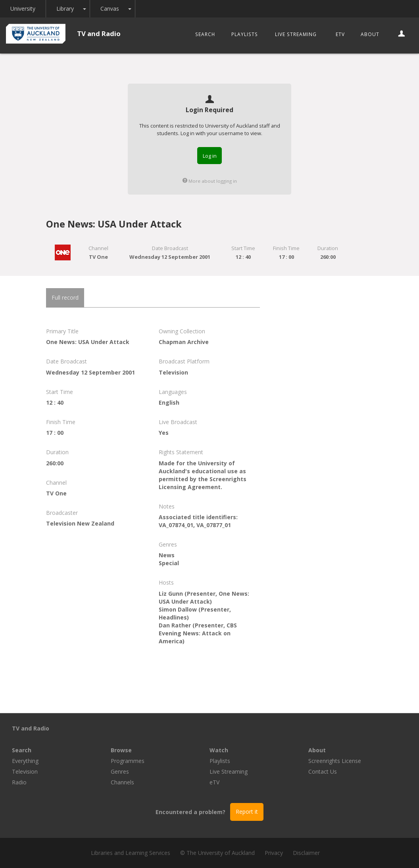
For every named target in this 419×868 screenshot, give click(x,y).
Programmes (128, 761)
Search (205, 34)
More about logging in (210, 181)
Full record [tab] (65, 297)
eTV (340, 34)
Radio (19, 782)
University (23, 9)
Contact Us (323, 771)
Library (65, 9)
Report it (247, 812)
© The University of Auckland (217, 853)
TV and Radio (99, 33)
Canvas (110, 9)
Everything (25, 761)
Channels (122, 782)
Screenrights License (335, 761)
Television (25, 771)
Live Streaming (296, 34)
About (370, 34)
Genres (120, 771)
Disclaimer (306, 853)
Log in (210, 156)
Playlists (245, 34)
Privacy (274, 853)
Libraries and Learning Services (131, 853)
